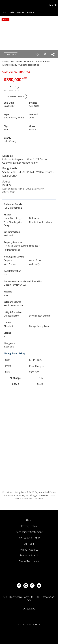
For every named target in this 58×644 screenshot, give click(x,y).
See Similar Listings (15, 96)
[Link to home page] (3, 5)
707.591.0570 (29, 609)
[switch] (37, 54)
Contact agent (11, 54)
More (53, 5)
